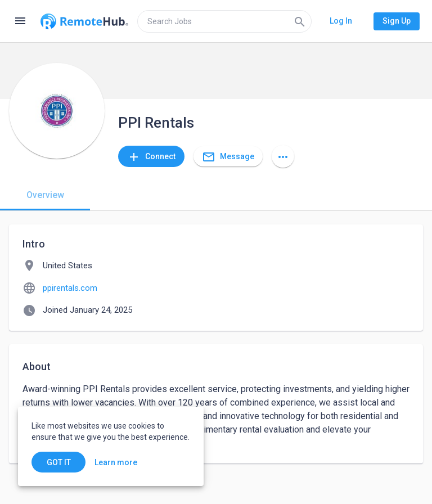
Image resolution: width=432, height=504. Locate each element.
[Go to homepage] (84, 21)
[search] (224, 21)
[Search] (300, 21)
